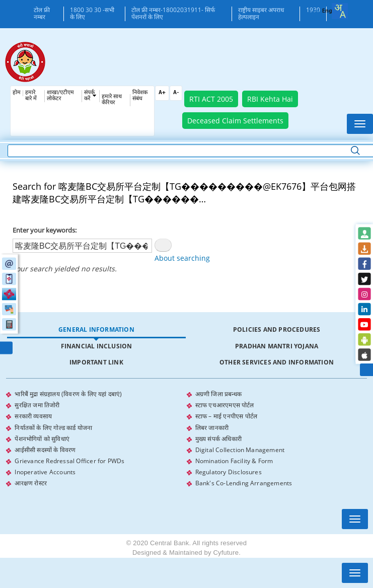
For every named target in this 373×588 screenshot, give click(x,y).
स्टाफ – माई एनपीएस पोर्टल (227, 416)
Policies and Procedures (277, 329)
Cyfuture (226, 552)
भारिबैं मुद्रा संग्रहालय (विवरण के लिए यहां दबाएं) (68, 394)
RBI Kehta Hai (270, 99)
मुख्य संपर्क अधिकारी (218, 438)
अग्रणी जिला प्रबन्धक (218, 394)
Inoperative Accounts (45, 471)
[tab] (96, 330)
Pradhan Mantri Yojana (277, 346)
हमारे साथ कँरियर (112, 100)
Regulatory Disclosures (229, 471)
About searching (182, 258)
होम (17, 93)
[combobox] (340, 11)
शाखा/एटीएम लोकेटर (60, 96)
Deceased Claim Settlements (235, 121)
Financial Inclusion (97, 346)
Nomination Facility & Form (234, 460)
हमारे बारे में (31, 96)
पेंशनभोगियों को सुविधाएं (42, 438)
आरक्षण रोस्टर (31, 483)
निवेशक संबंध (140, 96)
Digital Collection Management (240, 449)
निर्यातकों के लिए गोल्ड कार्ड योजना (53, 427)
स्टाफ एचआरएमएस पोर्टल (225, 405)
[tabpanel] (186, 438)
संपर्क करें (89, 96)
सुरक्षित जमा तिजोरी (37, 405)
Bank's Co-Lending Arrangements (244, 483)
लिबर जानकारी (212, 427)
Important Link (96, 362)
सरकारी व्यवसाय (33, 416)
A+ (162, 93)
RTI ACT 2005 (211, 99)
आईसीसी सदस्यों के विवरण (45, 449)
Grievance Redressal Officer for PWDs (69, 460)
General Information (96, 329)
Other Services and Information (277, 362)
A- (176, 93)
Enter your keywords (44, 230)
